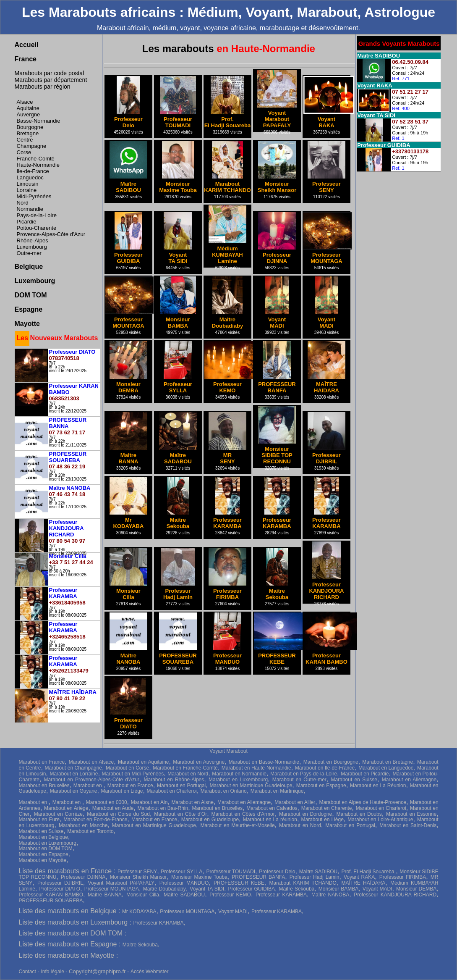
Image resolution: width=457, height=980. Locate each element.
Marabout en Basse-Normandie (264, 762)
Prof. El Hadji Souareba (368, 872)
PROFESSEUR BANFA (258, 877)
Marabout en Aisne (193, 802)
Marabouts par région (43, 87)
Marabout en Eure (39, 820)
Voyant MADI (377, 889)
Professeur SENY (137, 872)
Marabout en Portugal (181, 786)
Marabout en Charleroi (171, 791)
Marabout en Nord (188, 774)
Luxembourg (32, 247)
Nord (23, 203)
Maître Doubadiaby (165, 889)
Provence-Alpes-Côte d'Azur (51, 234)
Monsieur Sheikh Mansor (138, 877)
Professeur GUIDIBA (252, 889)
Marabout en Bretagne (388, 762)
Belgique (29, 267)
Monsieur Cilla (143, 895)
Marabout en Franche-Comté (185, 768)
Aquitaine (28, 108)
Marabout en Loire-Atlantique (380, 820)
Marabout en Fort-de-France (95, 820)
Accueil (27, 45)
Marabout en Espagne (321, 786)
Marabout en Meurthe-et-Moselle (237, 825)
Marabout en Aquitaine (144, 762)
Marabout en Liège (122, 791)
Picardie (27, 222)
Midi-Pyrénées (34, 196)
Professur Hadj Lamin (315, 877)
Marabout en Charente (327, 808)
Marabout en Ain (149, 802)
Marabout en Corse (127, 768)
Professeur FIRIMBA (403, 877)
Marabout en (89, 786)
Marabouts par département (51, 80)
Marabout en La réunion (270, 820)
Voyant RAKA (359, 877)
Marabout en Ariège (66, 808)
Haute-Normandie (38, 165)
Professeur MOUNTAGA (112, 889)
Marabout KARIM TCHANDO (303, 883)
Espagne (29, 309)
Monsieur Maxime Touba (199, 877)
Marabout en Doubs (359, 814)
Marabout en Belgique (43, 837)
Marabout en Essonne (411, 814)
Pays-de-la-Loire (37, 215)
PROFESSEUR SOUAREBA (51, 901)
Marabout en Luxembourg (238, 780)
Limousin (28, 184)
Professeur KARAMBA (281, 895)
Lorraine (27, 190)
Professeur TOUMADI (231, 872)
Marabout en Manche (83, 825)
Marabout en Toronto (90, 831)
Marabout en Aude (113, 808)
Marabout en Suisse (354, 780)
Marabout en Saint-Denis (408, 825)
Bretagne (28, 133)
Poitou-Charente (37, 228)
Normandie (30, 209)
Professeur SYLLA (181, 872)
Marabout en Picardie (365, 774)
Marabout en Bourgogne (331, 762)
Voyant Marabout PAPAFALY (121, 883)
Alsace (25, 102)
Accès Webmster (149, 972)
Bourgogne (30, 127)
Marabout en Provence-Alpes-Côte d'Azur (92, 780)
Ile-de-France (33, 171)
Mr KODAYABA (139, 912)
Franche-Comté (36, 159)
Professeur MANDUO (184, 883)
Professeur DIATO (60, 889)
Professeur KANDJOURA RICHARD (395, 895)
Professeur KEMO (230, 895)
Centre (25, 140)
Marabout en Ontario (224, 791)
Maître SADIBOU (319, 872)
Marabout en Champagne (73, 768)
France (26, 59)
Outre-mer (29, 253)
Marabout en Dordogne (306, 814)
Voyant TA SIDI (207, 889)
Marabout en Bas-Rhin (163, 808)
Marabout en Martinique (277, 791)
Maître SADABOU (184, 895)
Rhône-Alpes (33, 240)
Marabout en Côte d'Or (180, 814)
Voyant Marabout (228, 751)
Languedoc (30, 177)
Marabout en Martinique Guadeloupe (251, 786)
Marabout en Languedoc (386, 768)
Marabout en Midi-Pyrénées (133, 774)
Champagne (32, 146)
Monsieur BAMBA (338, 889)
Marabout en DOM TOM (46, 849)
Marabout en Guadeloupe (210, 820)
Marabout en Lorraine (74, 774)
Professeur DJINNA (83, 877)
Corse (24, 152)
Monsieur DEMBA (416, 889)
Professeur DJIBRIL (60, 883)
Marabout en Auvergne (199, 762)
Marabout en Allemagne (409, 780)
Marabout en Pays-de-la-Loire (304, 774)
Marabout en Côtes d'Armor (243, 814)
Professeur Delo (277, 872)
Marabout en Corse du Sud (118, 814)
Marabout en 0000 (107, 802)
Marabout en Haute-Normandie (256, 768)
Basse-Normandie (39, 121)
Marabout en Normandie (239, 774)
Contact (27, 972)
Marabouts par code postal (50, 73)
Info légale (53, 972)
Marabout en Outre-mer (299, 780)
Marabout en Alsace (91, 762)
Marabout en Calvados (272, 808)
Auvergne (29, 114)
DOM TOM (31, 295)
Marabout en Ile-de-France (325, 768)
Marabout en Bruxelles (44, 786)
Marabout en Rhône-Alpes (174, 780)
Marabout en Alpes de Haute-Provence (363, 802)
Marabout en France (42, 762)
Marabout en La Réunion (378, 786)
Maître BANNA (105, 895)
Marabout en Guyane (74, 791)
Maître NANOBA (330, 895)
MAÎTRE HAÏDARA (364, 883)
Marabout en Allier (295, 802)
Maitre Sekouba (297, 889)
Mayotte (27, 324)
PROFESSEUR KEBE (239, 883)
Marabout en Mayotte (43, 860)
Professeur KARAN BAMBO (51, 895)
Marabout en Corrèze (58, 814)
